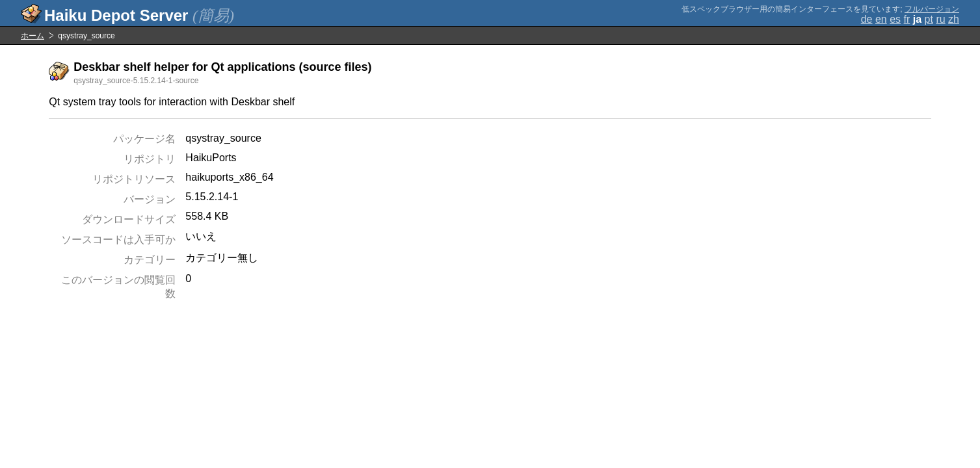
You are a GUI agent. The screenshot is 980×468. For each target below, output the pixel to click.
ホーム (33, 36)
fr (907, 19)
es (895, 19)
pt (929, 19)
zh (954, 19)
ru (940, 19)
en (881, 19)
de (867, 19)
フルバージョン (932, 9)
